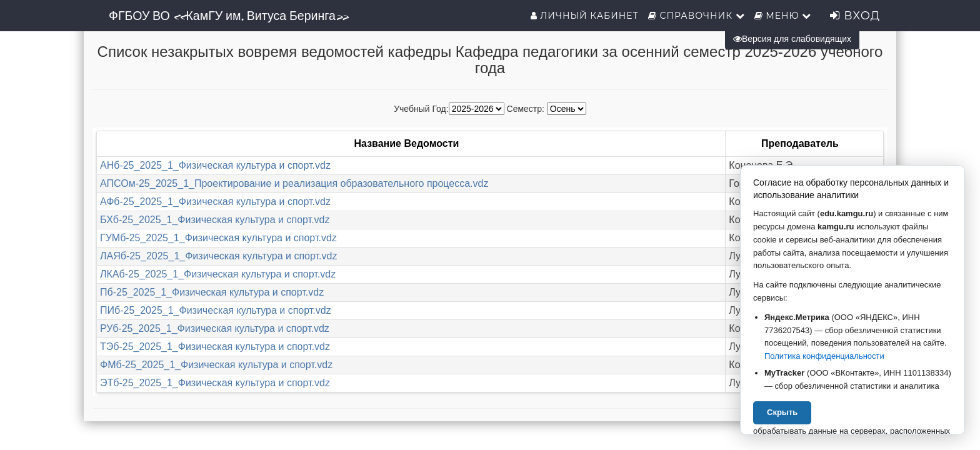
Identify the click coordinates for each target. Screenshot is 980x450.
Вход (855, 16)
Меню (783, 16)
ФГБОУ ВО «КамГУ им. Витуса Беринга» (228, 16)
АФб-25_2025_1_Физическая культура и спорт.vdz (215, 202)
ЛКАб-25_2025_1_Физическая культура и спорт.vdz (218, 274)
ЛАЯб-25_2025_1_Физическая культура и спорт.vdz (218, 256)
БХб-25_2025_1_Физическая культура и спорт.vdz (215, 220)
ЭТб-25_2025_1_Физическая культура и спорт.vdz (215, 383)
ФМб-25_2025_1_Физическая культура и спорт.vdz (216, 365)
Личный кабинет (585, 16)
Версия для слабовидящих (792, 39)
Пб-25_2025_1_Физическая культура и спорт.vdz (212, 292)
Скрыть (782, 412)
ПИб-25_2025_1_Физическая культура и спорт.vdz (216, 310)
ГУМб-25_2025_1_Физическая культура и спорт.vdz (218, 238)
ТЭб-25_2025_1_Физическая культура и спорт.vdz (215, 347)
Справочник (697, 16)
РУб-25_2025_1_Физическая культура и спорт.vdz (215, 328)
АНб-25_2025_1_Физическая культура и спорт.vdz (215, 165)
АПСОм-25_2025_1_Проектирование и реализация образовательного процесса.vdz (294, 183)
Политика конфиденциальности (824, 356)
